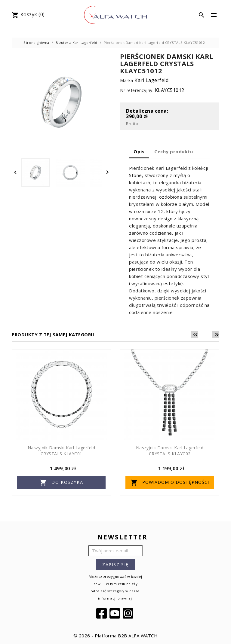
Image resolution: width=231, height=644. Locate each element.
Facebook (102, 613)
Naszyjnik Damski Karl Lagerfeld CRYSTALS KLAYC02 (170, 451)
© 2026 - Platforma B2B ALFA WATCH (116, 636)
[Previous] (207, 334)
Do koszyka (62, 483)
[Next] (216, 334)
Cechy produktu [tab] (174, 151)
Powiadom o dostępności (170, 483)
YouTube (115, 613)
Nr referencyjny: (137, 90)
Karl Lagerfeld (151, 80)
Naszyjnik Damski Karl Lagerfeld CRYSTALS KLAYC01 (62, 451)
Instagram (129, 613)
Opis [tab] (139, 151)
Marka (127, 80)
